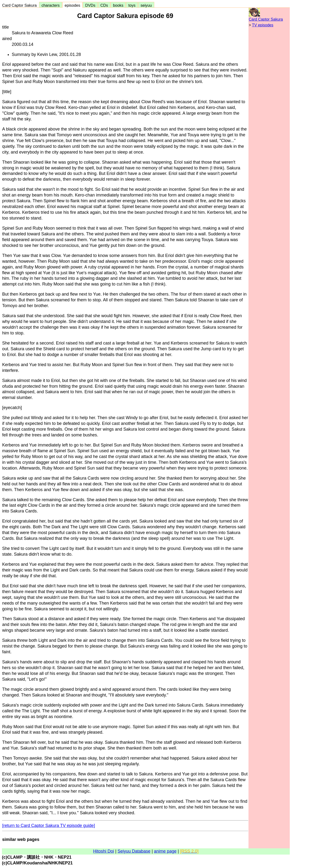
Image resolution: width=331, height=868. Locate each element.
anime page (165, 851)
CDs (104, 5)
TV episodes (263, 25)
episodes (73, 5)
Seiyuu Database (134, 851)
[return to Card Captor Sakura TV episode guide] (49, 826)
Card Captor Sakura (21, 5)
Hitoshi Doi (103, 851)
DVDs (90, 5)
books (118, 5)
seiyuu (146, 5)
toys (132, 5)
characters (51, 5)
